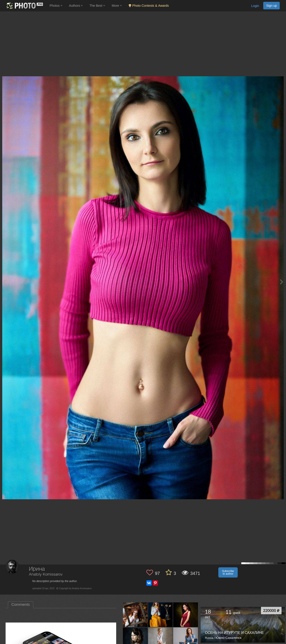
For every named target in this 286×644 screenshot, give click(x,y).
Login (255, 6)
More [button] (117, 6)
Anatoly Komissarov (46, 575)
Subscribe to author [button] (228, 572)
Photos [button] (56, 6)
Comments (21, 605)
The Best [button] (97, 6)
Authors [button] (76, 6)
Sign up (271, 6)
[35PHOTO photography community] (24, 6)
